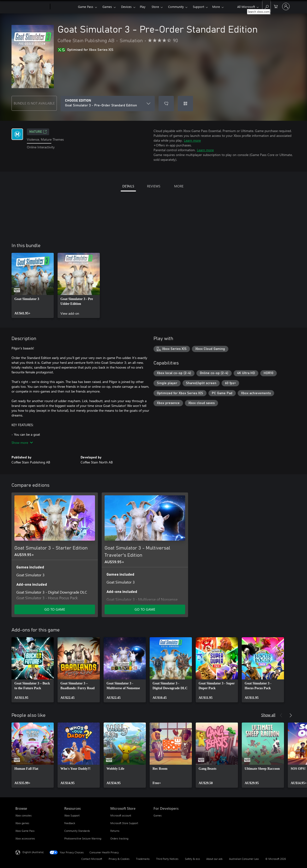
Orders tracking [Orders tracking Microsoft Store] (119, 838)
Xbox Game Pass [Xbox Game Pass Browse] (25, 831)
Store (155, 7)
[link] (33, 285)
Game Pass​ (86, 7)
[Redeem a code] (185, 104)
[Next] (291, 715)
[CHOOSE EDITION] (108, 104)
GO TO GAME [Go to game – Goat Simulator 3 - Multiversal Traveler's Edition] (145, 609)
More (216, 7)
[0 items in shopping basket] (276, 6)
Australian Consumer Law (244, 859)
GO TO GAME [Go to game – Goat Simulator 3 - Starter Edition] (55, 609)
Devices (126, 7)
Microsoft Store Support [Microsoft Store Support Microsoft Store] (124, 823)
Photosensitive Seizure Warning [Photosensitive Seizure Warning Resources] (83, 838)
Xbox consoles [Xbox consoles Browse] (24, 815)
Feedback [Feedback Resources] (70, 823)
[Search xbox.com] (266, 6)
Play (143, 7)
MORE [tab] (179, 186)
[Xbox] (63, 7)
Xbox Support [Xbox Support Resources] (72, 815)
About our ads (214, 859)
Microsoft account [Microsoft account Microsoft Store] (121, 815)
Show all (268, 715)
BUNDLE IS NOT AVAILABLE (34, 103)
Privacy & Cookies (119, 859)
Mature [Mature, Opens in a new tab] (38, 132)
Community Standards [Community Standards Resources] (77, 831)
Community (176, 7)
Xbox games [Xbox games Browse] (22, 823)
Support (198, 7)
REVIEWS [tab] (154, 186)
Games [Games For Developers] (158, 815)
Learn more (192, 140)
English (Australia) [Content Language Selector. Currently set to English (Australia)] (33, 852)
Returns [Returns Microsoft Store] (115, 831)
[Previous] (281, 715)
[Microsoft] (32, 7)
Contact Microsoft (92, 859)
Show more (22, 443)
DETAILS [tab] (128, 186)
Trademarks (143, 859)
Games (107, 7)
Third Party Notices (167, 859)
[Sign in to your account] (286, 6)
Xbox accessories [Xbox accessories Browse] (25, 838)
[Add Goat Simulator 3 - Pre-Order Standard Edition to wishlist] (166, 104)
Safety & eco (192, 859)
